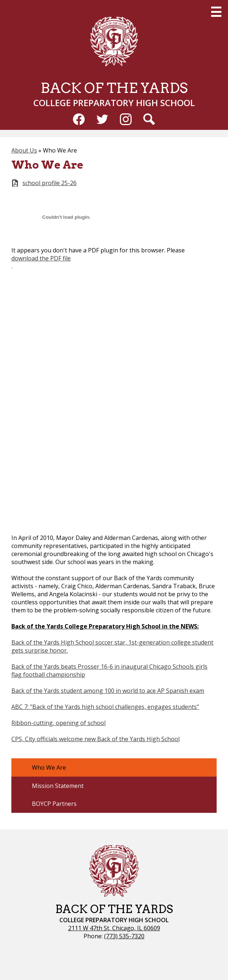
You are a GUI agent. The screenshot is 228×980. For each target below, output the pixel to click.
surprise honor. (46, 650)
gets (18, 650)
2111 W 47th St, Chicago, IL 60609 (114, 928)
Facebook (79, 121)
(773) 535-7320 (124, 936)
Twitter (102, 121)
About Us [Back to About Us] (24, 150)
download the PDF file (41, 258)
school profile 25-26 (49, 183)
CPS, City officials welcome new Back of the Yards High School (95, 739)
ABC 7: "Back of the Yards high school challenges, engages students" (105, 707)
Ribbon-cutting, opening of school (58, 723)
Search (149, 121)
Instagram (126, 121)
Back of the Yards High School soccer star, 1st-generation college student (112, 642)
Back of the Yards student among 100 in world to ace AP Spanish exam (108, 691)
